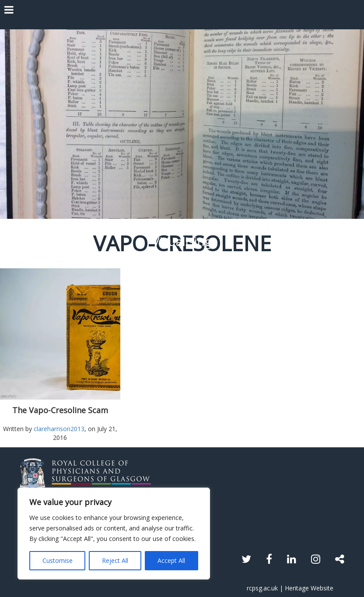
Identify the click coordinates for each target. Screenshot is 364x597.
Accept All (171, 560)
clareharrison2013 (59, 429)
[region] (114, 534)
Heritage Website (309, 588)
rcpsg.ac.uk (262, 588)
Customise (58, 560)
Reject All (115, 560)
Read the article (182, 356)
